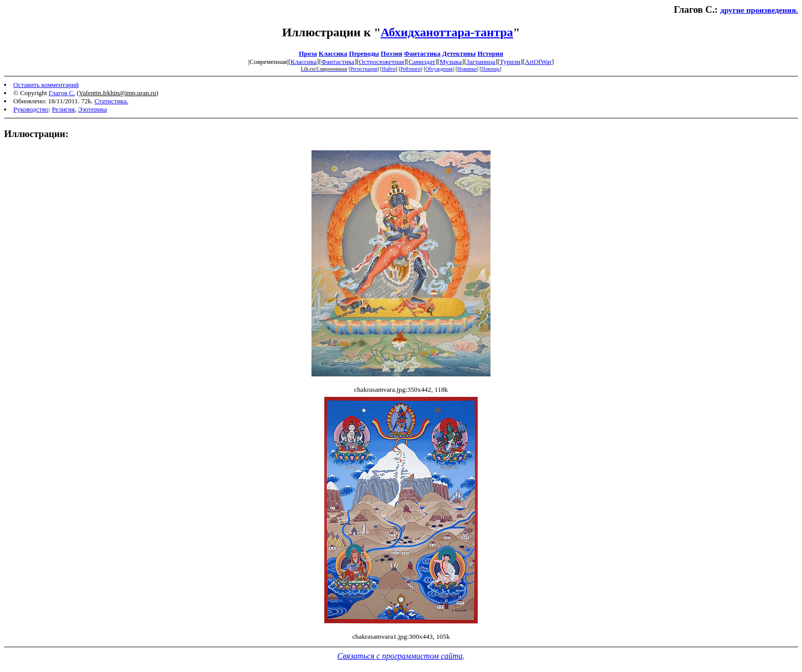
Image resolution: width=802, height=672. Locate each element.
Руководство (31, 109)
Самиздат (422, 62)
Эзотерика (93, 109)
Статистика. (112, 101)
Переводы (364, 53)
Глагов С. (62, 93)
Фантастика (422, 53)
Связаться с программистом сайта (400, 656)
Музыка (451, 62)
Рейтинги (411, 69)
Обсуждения (439, 69)
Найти (389, 69)
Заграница (481, 62)
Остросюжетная (382, 62)
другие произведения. (759, 10)
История (490, 53)
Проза (308, 53)
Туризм (510, 62)
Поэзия (391, 53)
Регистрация (364, 69)
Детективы (459, 53)
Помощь (491, 69)
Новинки (467, 69)
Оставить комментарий (46, 85)
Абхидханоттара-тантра (447, 32)
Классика (333, 53)
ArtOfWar (538, 62)
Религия (64, 109)
